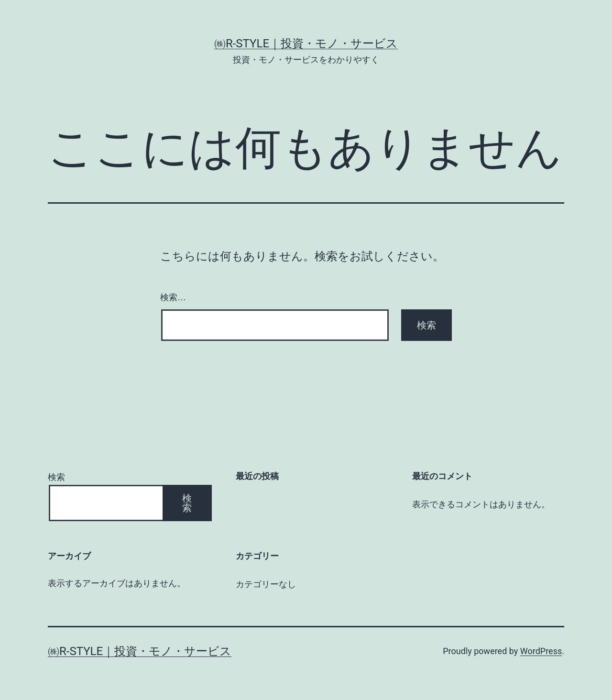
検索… (173, 297)
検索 (56, 477)
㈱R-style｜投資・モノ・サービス (306, 44)
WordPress (541, 651)
